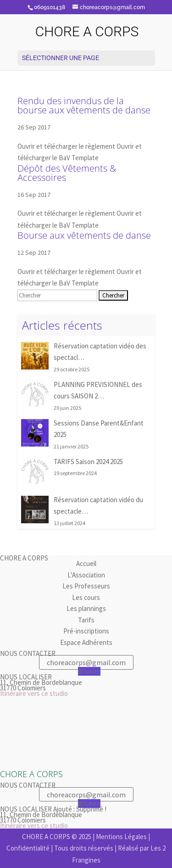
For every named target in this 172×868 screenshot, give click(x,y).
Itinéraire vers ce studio (34, 693)
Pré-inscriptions (86, 631)
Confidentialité (28, 848)
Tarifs (86, 620)
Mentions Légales (121, 837)
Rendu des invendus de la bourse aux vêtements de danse (84, 105)
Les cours (86, 597)
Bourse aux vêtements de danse (84, 235)
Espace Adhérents (86, 642)
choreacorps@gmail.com (86, 662)
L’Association (86, 575)
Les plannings (86, 608)
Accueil (86, 563)
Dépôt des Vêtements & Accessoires (67, 173)
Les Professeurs (86, 586)
